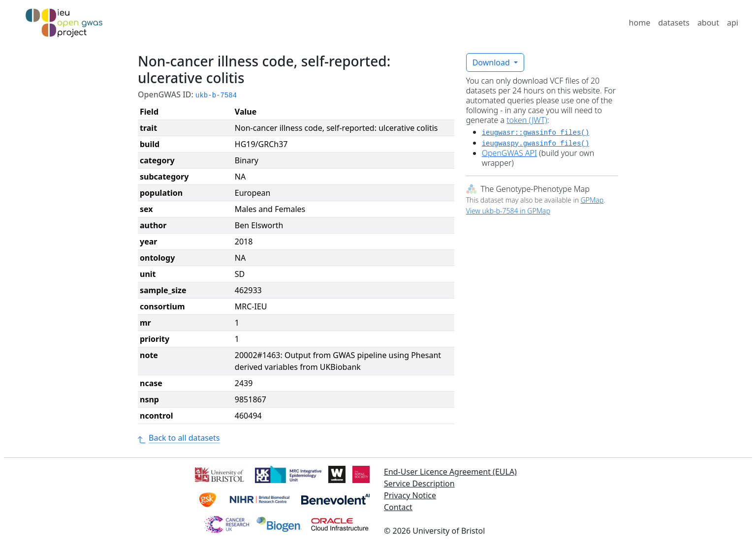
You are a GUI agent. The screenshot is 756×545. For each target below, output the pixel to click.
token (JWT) (527, 120)
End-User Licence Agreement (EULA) (450, 472)
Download (492, 62)
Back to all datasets (179, 438)
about (708, 23)
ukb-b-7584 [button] (216, 95)
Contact (398, 507)
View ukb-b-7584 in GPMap (508, 211)
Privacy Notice (410, 495)
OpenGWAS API (509, 153)
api (733, 23)
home (640, 23)
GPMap (592, 200)
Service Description (419, 484)
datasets (674, 23)
